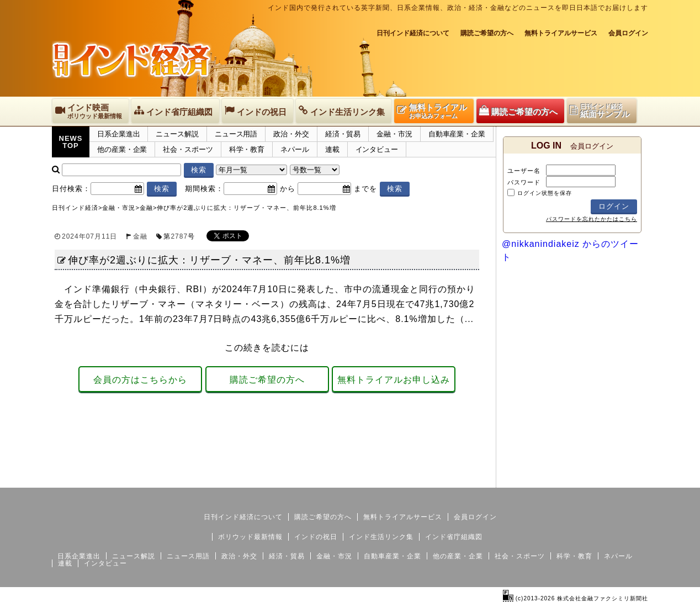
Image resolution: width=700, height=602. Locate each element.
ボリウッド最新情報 (250, 537)
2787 (179, 236)
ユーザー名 (524, 171)
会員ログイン (628, 33)
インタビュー (377, 149)
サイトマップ (564, 479)
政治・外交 (291, 134)
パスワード (524, 182)
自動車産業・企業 (457, 134)
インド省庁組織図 (454, 537)
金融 (140, 236)
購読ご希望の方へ (487, 33)
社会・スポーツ (188, 149)
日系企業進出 (118, 134)
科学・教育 (247, 149)
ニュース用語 (236, 134)
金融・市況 (394, 134)
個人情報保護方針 (622, 479)
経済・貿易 (343, 134)
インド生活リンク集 (381, 537)
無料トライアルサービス (561, 33)
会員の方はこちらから (140, 380)
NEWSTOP (71, 142)
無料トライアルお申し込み (394, 380)
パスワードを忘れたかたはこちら (592, 219)
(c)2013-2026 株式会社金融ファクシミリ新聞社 (576, 598)
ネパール (295, 149)
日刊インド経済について (413, 33)
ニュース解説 (177, 134)
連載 (332, 149)
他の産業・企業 (122, 149)
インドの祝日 (316, 537)
